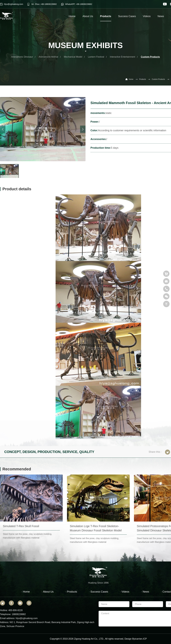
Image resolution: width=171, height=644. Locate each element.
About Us (88, 16)
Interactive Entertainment (123, 57)
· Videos (125, 592)
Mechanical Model (73, 57)
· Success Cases (99, 592)
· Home (26, 592)
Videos (147, 16)
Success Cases (127, 16)
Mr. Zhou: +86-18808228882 (44, 4)
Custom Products (150, 57)
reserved (119, 639)
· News (145, 592)
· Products (71, 592)
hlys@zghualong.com (14, 4)
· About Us (48, 592)
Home (72, 16)
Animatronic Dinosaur (22, 57)
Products (106, 18)
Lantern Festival (96, 57)
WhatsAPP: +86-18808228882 (79, 4)
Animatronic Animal (48, 57)
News (161, 16)
